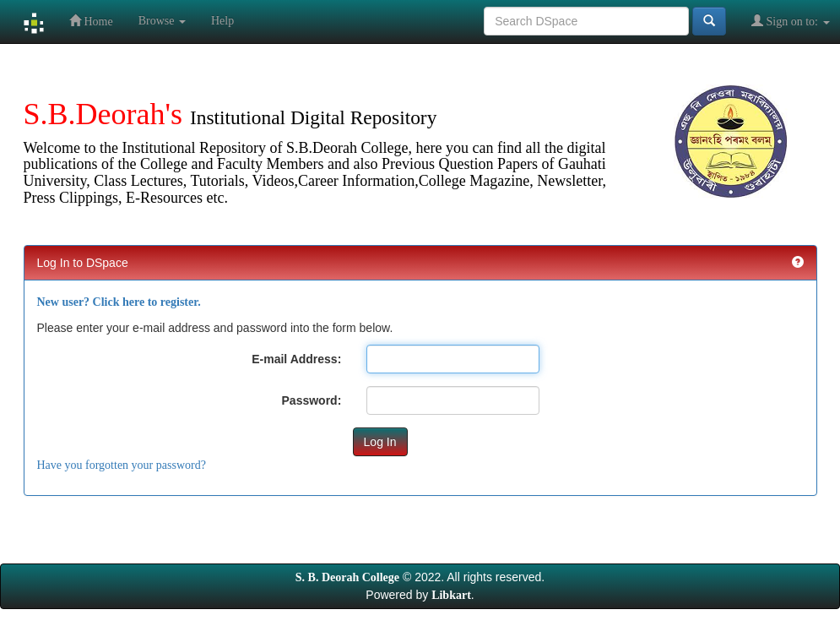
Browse (162, 21)
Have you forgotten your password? (122, 465)
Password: (312, 400)
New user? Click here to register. (119, 302)
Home (91, 21)
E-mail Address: (296, 359)
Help (222, 21)
